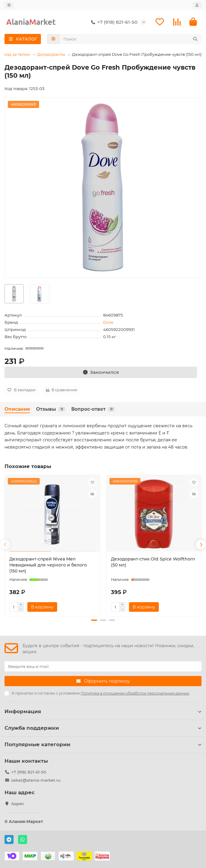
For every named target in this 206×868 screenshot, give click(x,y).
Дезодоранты (51, 54)
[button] (5, 545)
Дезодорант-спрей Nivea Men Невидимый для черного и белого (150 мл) (48, 565)
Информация (103, 711)
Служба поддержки (103, 728)
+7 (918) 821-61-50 (113, 22)
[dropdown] (9, 5)
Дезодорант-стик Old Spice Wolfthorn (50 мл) (153, 562)
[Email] (103, 666)
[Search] (131, 39)
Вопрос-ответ (93, 409)
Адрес (18, 803)
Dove (108, 322)
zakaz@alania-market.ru (36, 780)
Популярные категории (103, 744)
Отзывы (51, 409)
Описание (17, 409)
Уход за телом (16, 54)
